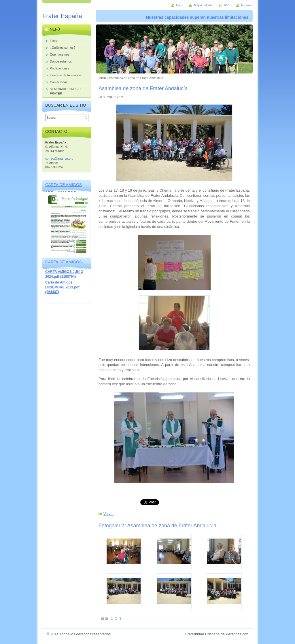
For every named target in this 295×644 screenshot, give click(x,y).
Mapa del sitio (204, 5)
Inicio (102, 78)
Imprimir (247, 5)
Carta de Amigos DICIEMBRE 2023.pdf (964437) (62, 287)
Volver (109, 514)
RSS (227, 5)
